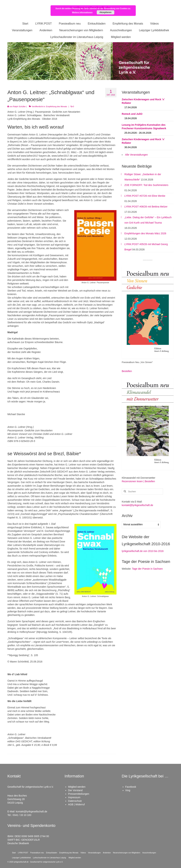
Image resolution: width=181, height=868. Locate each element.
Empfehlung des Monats (57, 106)
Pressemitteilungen (79, 794)
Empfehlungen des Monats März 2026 (145, 233)
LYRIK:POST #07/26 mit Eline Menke (145, 196)
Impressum (74, 797)
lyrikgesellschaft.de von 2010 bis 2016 (143, 551)
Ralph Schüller (19, 106)
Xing (128, 790)
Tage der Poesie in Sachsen (147, 569)
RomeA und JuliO (132, 114)
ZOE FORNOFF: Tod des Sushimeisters (146, 185)
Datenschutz (75, 801)
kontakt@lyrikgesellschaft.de (138, 505)
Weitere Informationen (82, 12)
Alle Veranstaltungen (136, 155)
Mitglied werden (77, 787)
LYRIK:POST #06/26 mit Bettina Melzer (146, 207)
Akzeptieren (105, 12)
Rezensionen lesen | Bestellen (138, 481)
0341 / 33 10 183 (22, 815)
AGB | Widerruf (76, 804)
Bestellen (127, 371)
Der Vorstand (75, 790)
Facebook (131, 787)
